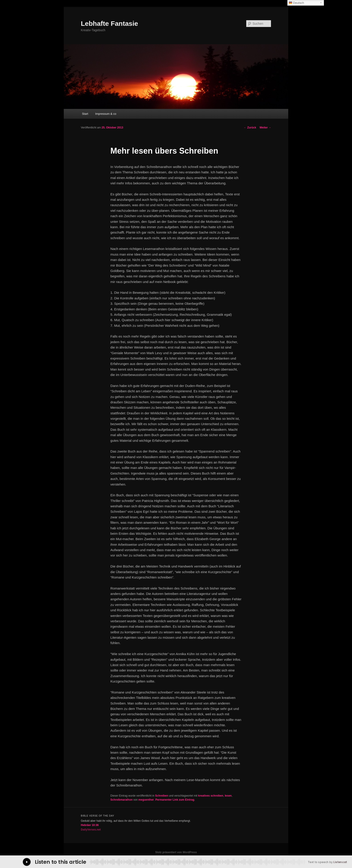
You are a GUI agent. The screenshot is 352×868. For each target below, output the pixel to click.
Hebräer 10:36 (90, 825)
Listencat (340, 862)
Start (85, 114)
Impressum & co (106, 114)
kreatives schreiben (211, 796)
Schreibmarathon (122, 800)
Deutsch (296, 3)
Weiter (265, 128)
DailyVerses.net (91, 830)
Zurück (250, 128)
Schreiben (162, 796)
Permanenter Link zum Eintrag (175, 800)
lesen (228, 796)
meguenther (146, 800)
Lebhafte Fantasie (109, 23)
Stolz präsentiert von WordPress (176, 852)
